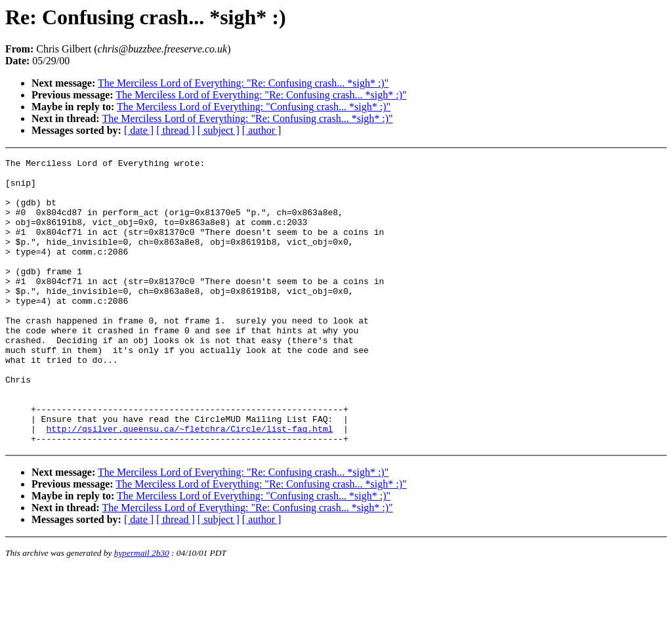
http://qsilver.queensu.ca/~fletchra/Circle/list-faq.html (189, 484)
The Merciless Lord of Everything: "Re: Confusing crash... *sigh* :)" (243, 83)
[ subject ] (219, 130)
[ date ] (139, 130)
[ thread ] (176, 130)
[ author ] (262, 130)
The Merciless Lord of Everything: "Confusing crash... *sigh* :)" (254, 107)
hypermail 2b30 (142, 610)
